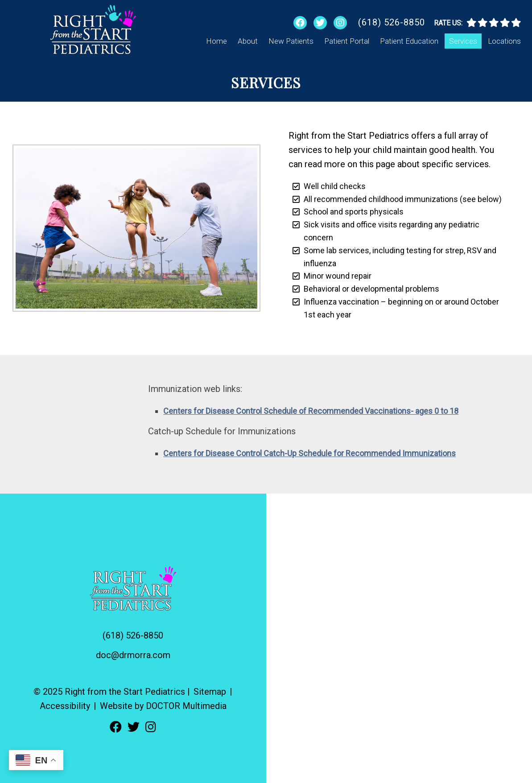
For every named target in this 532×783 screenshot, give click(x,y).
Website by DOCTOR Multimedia (163, 706)
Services (463, 41)
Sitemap (210, 692)
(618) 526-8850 (392, 22)
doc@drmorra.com (133, 655)
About (248, 41)
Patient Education (409, 41)
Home (217, 41)
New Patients (291, 41)
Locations (504, 41)
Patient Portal (347, 41)
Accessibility (65, 706)
